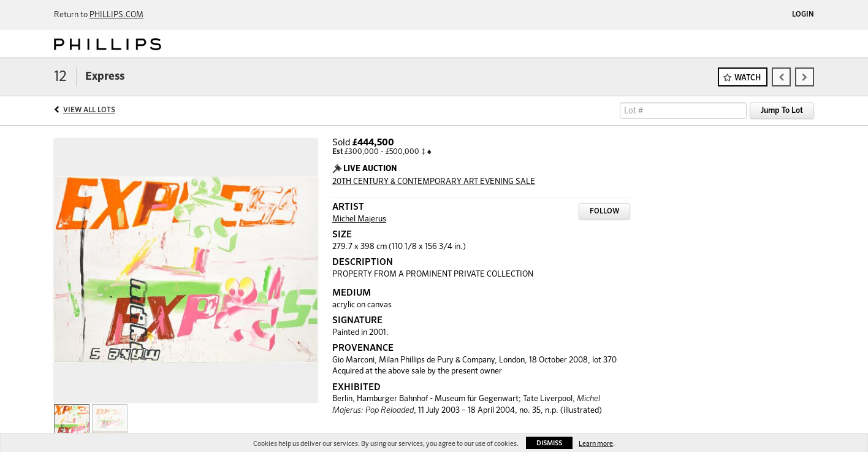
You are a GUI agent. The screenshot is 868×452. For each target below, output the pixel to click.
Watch (748, 78)
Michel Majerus (359, 219)
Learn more (596, 444)
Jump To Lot (782, 111)
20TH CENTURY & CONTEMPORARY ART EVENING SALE (434, 182)
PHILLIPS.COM (116, 15)
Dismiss (549, 443)
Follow (604, 212)
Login (803, 15)
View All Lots (89, 110)
